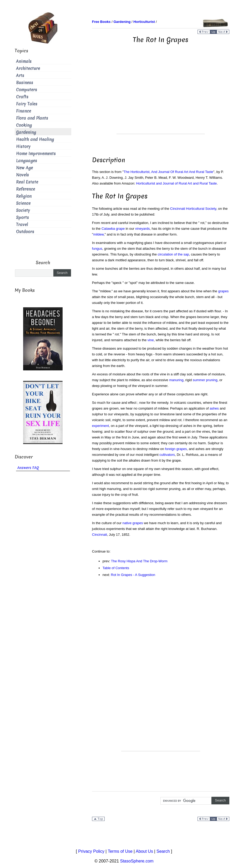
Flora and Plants (32, 118)
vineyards (143, 229)
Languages (27, 161)
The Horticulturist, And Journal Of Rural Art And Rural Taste (168, 172)
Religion (24, 196)
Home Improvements (36, 154)
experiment (100, 426)
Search (163, 851)
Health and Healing (35, 139)
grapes (223, 291)
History (23, 147)
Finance (24, 111)
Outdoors (25, 232)
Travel (22, 225)
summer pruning (205, 380)
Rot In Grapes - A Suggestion (133, 575)
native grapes (133, 523)
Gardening (26, 132)
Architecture (28, 68)
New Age (24, 168)
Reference (26, 189)
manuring (176, 380)
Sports (22, 218)
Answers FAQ (28, 468)
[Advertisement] (161, 97)
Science (23, 203)
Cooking (24, 125)
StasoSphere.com (137, 861)
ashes (214, 408)
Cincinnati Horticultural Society (193, 209)
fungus (97, 249)
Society (23, 210)
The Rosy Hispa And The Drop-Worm (139, 561)
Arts (20, 76)
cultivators (167, 455)
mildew (98, 234)
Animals (24, 61)
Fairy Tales (27, 104)
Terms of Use (120, 851)
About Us (144, 851)
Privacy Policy (91, 851)
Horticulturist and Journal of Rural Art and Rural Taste (176, 183)
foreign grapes (176, 449)
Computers (27, 90)
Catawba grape (113, 229)
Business (25, 83)
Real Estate (27, 182)
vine (151, 340)
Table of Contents (116, 568)
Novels (22, 175)
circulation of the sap (173, 254)
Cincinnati (100, 535)
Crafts (22, 97)
